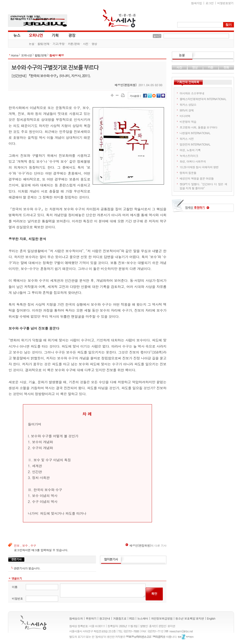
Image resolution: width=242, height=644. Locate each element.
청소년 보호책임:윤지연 (190, 618)
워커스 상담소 (188, 104)
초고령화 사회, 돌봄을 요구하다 (198, 127)
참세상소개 (76, 618)
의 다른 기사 (146, 545)
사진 (86, 44)
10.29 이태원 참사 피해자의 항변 (199, 167)
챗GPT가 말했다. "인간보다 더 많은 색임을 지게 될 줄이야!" (203, 186)
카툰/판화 (74, 44)
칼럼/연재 (43, 44)
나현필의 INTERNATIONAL (195, 133)
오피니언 (36, 35)
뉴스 (17, 35)
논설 (32, 44)
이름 (15, 587)
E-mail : (167, 631)
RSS (132, 618)
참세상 (119, 18)
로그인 (210, 3)
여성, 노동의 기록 (190, 150)
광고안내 (105, 618)
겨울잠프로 (120, 618)
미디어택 (185, 116)
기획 (55, 35)
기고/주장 (59, 44)
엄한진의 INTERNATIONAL (195, 144)
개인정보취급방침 (162, 618)
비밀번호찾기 (225, 3)
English (211, 618)
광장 (69, 35)
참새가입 (197, 3)
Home (15, 55)
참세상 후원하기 (203, 207)
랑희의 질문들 (188, 173)
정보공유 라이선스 (186, 637)
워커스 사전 (187, 139)
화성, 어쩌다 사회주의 (193, 161)
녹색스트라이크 (189, 156)
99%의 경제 (187, 110)
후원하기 (91, 618)
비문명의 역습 (188, 122)
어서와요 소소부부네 (192, 93)
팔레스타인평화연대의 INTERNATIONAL (203, 99)
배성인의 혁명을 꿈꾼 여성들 (197, 178)
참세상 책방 (56, 55)
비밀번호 (17, 598)
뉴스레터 (143, 618)
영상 (94, 44)
